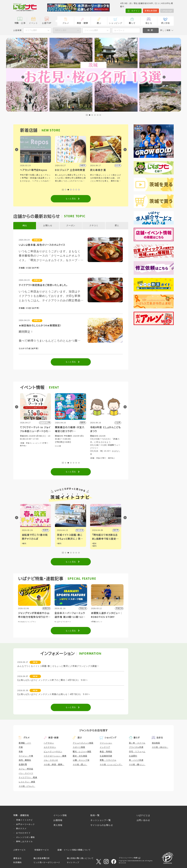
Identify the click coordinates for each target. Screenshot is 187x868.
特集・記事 (20, 23)
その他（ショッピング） (111, 764)
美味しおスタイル (24, 841)
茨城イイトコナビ (24, 820)
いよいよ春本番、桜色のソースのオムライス (42, 245)
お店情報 (58, 820)
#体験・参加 (25, 443)
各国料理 (23, 764)
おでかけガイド (23, 833)
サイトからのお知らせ (102, 825)
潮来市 (116, 530)
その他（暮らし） (137, 764)
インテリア (105, 747)
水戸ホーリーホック (25, 824)
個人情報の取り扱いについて (80, 858)
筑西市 (46, 530)
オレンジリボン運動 (25, 837)
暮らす (132, 23)
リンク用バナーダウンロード (47, 862)
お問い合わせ (143, 820)
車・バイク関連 (136, 760)
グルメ (66, 23)
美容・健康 (82, 23)
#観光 (24, 544)
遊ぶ (99, 23)
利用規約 (17, 862)
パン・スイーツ (26, 773)
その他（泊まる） (160, 747)
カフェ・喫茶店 (26, 769)
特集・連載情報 (21, 815)
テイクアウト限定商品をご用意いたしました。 (43, 285)
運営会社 (17, 858)
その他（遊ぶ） (80, 764)
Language (167, 11)
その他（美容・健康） (54, 764)
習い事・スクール (137, 743)
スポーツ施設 (79, 747)
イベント (33, 23)
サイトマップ (73, 862)
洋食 (21, 747)
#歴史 (95, 544)
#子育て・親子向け (108, 458)
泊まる (149, 23)
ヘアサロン (49, 743)
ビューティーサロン (53, 751)
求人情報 (165, 23)
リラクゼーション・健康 (55, 756)
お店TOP (47, 23)
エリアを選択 (31, 30)
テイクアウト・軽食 (28, 777)
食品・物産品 (106, 751)
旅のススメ (21, 828)
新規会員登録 (151, 11)
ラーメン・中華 (26, 756)
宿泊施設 (156, 743)
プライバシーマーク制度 (128, 858)
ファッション (106, 743)
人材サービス (20, 850)
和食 (21, 751)
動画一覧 (95, 815)
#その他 (58, 446)
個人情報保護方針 (42, 858)
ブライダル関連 (136, 747)
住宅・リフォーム (137, 751)
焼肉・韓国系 (25, 760)
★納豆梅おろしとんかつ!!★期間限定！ (40, 326)
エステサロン (50, 747)
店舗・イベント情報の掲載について (74, 850)
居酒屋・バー (25, 743)
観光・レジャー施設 (82, 751)
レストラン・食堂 (27, 782)
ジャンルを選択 (91, 30)
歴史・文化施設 (80, 756)
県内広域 (80, 530)
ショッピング (116, 23)
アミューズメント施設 (83, 743)
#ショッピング (36, 443)
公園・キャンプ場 (81, 760)
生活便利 (133, 756)
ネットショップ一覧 (100, 820)
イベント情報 (60, 815)
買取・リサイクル (108, 760)
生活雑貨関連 (106, 756)
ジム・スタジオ (51, 760)
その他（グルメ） (27, 786)
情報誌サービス (42, 850)
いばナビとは (143, 815)
